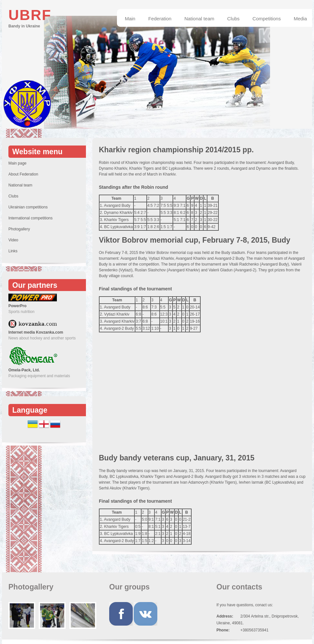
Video (13, 240)
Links (13, 251)
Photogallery (19, 229)
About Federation (23, 174)
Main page (17, 163)
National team (20, 185)
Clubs (13, 196)
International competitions (31, 218)
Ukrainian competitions (28, 207)
